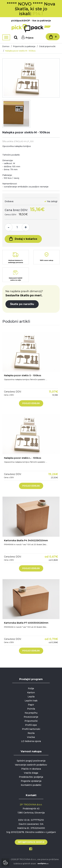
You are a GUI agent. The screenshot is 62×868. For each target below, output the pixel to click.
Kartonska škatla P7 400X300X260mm (26, 623)
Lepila (31, 697)
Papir (31, 705)
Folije (31, 688)
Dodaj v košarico (23, 239)
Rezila (31, 733)
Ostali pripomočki (47, 46)
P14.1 (38, 14)
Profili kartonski (31, 729)
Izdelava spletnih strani (25, 863)
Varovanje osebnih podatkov (31, 765)
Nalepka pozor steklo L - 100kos (23, 458)
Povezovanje (31, 717)
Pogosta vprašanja (31, 781)
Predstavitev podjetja (31, 777)
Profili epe (31, 725)
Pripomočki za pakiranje (24, 46)
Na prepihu (31, 713)
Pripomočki (31, 721)
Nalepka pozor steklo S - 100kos (23, 375)
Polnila (31, 709)
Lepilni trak (31, 701)
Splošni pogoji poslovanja (31, 761)
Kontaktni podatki (31, 785)
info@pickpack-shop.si (31, 842)
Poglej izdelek (31, 403)
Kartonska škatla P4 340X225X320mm (26, 540)
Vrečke (31, 737)
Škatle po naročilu (22, 304)
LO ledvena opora (31, 741)
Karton (31, 693)
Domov (6, 46)
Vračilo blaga (31, 773)
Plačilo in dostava (31, 769)
